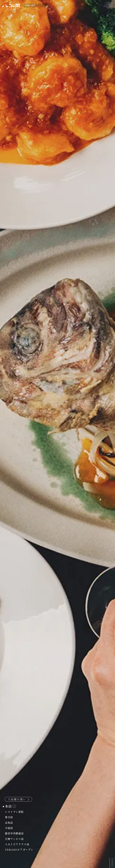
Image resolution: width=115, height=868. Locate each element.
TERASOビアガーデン (21, 850)
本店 (10, 806)
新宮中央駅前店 (16, 833)
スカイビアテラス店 (19, 844)
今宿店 (10, 828)
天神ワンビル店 (16, 839)
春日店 (10, 817)
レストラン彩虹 (16, 812)
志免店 (10, 823)
